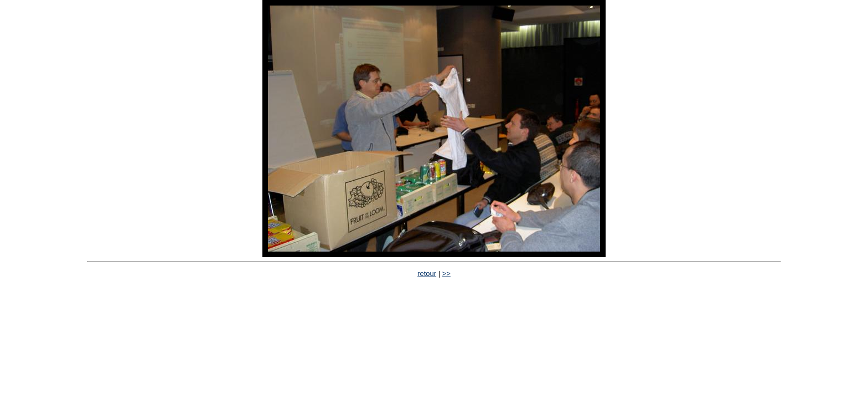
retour (427, 273)
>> (446, 273)
